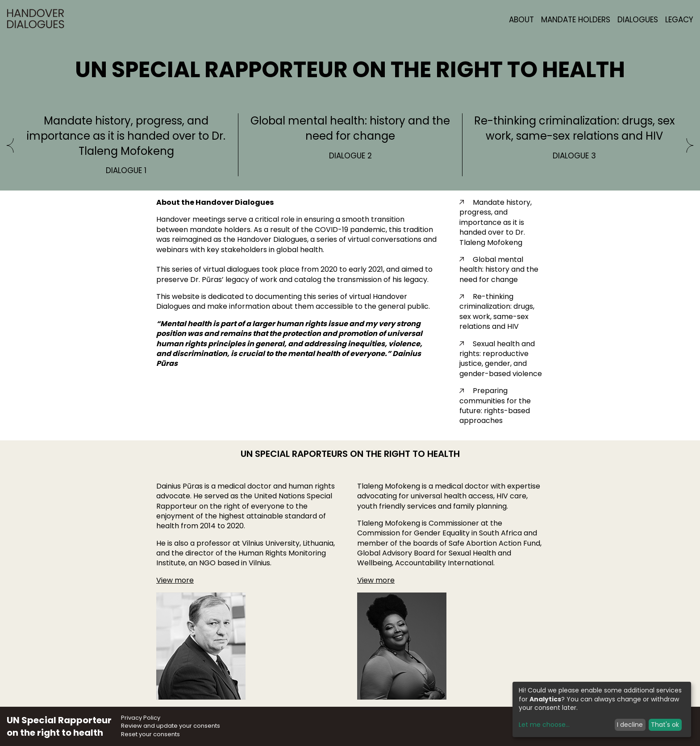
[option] (126, 145)
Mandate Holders (576, 20)
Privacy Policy (141, 718)
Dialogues (638, 20)
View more (175, 580)
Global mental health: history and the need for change (499, 269)
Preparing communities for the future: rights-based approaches (495, 406)
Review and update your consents (171, 726)
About (521, 20)
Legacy (679, 20)
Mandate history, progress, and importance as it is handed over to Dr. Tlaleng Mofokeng (496, 222)
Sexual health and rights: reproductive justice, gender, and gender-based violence (501, 359)
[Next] (690, 146)
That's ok (665, 725)
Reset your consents (150, 734)
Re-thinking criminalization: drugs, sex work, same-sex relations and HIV (497, 311)
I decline (630, 725)
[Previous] (10, 146)
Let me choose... (544, 725)
